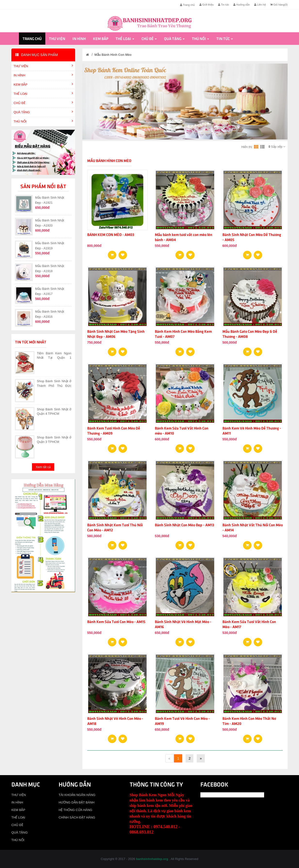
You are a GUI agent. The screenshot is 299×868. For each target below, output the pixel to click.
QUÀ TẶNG (174, 39)
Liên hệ (260, 5)
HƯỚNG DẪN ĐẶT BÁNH (77, 802)
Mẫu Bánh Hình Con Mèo (113, 55)
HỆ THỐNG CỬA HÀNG (75, 810)
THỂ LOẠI (125, 39)
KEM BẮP (101, 39)
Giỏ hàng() (279, 5)
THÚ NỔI (201, 39)
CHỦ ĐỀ (149, 39)
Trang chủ (188, 5)
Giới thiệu (207, 5)
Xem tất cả (43, 467)
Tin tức (224, 5)
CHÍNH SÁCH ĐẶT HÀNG (77, 817)
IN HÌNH (79, 39)
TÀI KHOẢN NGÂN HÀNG (77, 795)
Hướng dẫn (242, 5)
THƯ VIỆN (57, 39)
